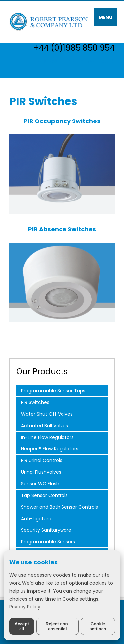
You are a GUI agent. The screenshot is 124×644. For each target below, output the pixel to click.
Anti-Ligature (36, 519)
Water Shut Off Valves (47, 414)
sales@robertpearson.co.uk (76, 61)
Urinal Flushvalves (41, 472)
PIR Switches (35, 402)
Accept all (21, 626)
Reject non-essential (58, 626)
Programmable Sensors (48, 542)
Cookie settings (98, 626)
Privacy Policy (25, 607)
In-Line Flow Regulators (47, 437)
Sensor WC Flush (40, 484)
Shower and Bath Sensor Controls (60, 507)
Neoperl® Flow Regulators (50, 449)
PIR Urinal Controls (42, 460)
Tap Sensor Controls (44, 495)
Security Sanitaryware (46, 530)
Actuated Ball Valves (45, 426)
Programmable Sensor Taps (53, 391)
